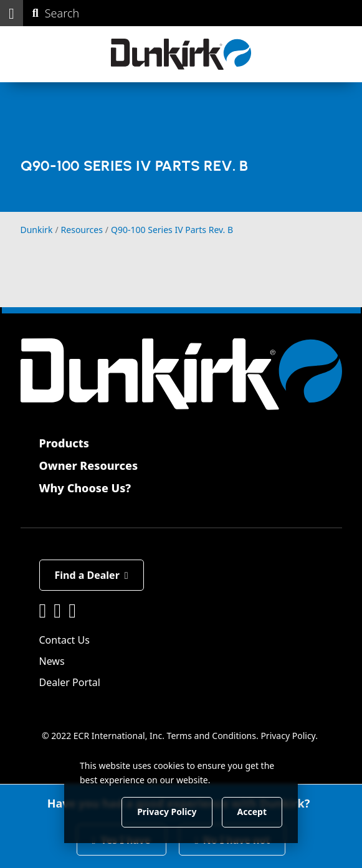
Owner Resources (89, 465)
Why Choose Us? (85, 488)
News (52, 661)
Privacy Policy (288, 736)
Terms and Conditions (212, 736)
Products (64, 443)
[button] (12, 13)
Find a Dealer (92, 575)
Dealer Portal (70, 682)
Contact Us (64, 640)
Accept (252, 812)
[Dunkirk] (181, 54)
